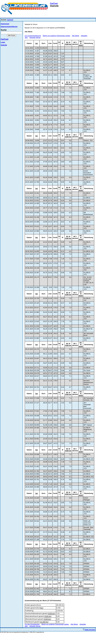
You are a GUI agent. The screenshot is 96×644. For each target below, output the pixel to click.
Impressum (5, 24)
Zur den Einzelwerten (32, 624)
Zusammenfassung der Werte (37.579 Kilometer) (43, 601)
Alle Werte (76, 36)
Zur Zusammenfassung (33, 36)
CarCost (54, 3)
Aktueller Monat (35, 37)
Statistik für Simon (31, 24)
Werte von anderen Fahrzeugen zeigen (56, 36)
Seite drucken (89, 630)
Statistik (4, 45)
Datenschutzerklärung (9, 27)
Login (3, 42)
